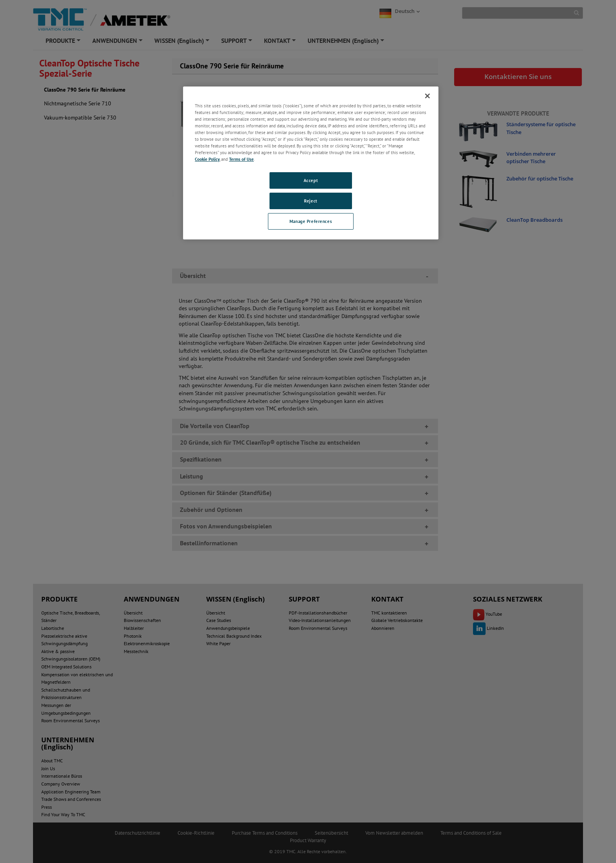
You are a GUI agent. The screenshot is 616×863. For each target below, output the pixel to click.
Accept (311, 180)
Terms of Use (241, 159)
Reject (311, 201)
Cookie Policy (207, 159)
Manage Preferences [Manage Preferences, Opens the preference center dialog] (311, 221)
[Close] (427, 96)
